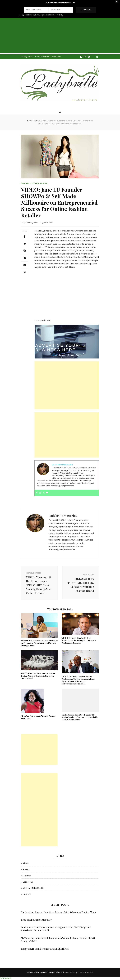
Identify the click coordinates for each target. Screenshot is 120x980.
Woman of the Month (33, 888)
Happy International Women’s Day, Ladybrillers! (45, 949)
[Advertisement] (60, 36)
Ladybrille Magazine (29, 222)
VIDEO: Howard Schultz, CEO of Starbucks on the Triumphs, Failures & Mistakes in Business (79, 640)
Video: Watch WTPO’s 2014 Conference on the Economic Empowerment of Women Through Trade (40, 643)
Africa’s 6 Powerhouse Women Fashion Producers (38, 717)
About (26, 863)
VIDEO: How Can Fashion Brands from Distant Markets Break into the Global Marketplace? (38, 676)
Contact (27, 894)
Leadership (28, 882)
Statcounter (6, 978)
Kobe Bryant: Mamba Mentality (36, 920)
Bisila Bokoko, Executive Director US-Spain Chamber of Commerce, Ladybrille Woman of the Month (80, 717)
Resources (56, 57)
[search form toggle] (97, 57)
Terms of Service (42, 57)
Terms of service (86, 972)
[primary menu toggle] (60, 112)
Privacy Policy (27, 57)
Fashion (27, 869)
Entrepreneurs (40, 183)
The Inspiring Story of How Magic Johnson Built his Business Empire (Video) (59, 912)
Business (26, 183)
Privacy (74, 972)
